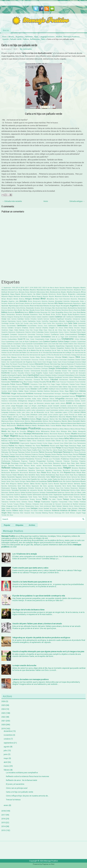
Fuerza (72, 384)
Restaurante (15, 473)
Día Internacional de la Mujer (60, 352)
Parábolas (19, 448)
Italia (26, 403)
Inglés (76, 399)
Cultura (10, 344)
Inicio (6, 30)
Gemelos (75, 387)
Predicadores (55, 457)
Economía (78, 362)
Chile (66, 328)
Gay (70, 387)
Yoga (84, 513)
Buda (70, 314)
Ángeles (5, 301)
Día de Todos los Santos (60, 350)
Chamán (32, 328)
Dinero (65, 357)
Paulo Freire (42, 450)
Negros (19, 439)
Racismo (56, 463)
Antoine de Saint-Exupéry (33, 303)
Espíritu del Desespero (78, 373)
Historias (6, 393)
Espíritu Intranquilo (9, 375)
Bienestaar (44, 312)
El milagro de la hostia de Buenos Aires (28, 610)
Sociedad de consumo (28, 490)
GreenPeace (64, 389)
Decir (76, 344)
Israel (22, 403)
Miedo (4, 431)
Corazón (37, 337)
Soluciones (5, 493)
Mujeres (14, 436)
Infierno (52, 399)
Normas (83, 439)
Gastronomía (54, 387)
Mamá (72, 419)
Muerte (74, 434)
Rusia (76, 475)
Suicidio (45, 495)
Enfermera (72, 368)
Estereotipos (69, 375)
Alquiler (51, 296)
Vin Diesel (34, 511)
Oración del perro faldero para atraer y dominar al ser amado (37, 624)
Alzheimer (66, 296)
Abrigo (20, 290)
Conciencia (40, 334)
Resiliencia (66, 470)
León (23, 412)
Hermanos (55, 391)
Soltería (83, 490)
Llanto (40, 415)
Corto (66, 337)
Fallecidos (77, 377)
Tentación (9, 499)
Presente (22, 459)
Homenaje (38, 393)
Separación (35, 486)
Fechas (47, 380)
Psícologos (23, 463)
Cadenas (58, 317)
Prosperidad (41, 461)
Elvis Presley (31, 366)
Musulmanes (52, 436)
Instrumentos (13, 401)
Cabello (52, 317)
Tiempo (66, 499)
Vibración (82, 508)
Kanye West (58, 408)
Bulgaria (10, 317)
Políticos (34, 457)
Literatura (34, 415)
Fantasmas (28, 380)
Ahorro (24, 294)
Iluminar (72, 396)
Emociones (48, 366)
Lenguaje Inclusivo (47, 37)
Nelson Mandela (28, 438)
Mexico (67, 429)
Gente (9, 389)
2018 (31, 288)
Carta (70, 323)
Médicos (28, 426)
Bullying (17, 317)
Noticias (5, 441)
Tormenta (12, 502)
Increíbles (28, 399)
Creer (47, 339)
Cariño (17, 323)
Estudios (5, 377)
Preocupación (13, 459)
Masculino (47, 423)
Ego (59, 364)
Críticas (83, 339)
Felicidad (54, 379)
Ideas (46, 396)
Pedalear (70, 450)
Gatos (65, 387)
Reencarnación (81, 466)
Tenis (3, 499)
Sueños (24, 495)
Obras (34, 441)
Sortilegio (43, 493)
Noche (77, 438)
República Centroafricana (18, 470)
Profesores (16, 461)
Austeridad (59, 308)
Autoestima (72, 308)
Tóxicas (31, 502)
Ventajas (34, 508)
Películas (5, 452)
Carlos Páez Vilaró (40, 323)
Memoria (76, 426)
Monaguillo (82, 431)
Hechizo (47, 391)
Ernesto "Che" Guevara (70, 371)
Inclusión (20, 399)
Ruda (72, 475)
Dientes (32, 357)
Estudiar (82, 375)
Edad (84, 362)
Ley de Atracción (37, 412)
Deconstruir (82, 344)
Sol (45, 490)
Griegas (71, 389)
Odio (53, 441)
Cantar (39, 321)
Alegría (65, 294)
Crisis (59, 339)
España (39, 373)
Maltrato (66, 419)
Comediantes (54, 332)
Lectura (67, 410)
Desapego (23, 348)
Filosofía (43, 382)
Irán (11, 403)
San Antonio (82, 477)
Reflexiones (35, 39)
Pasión (83, 448)
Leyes (65, 412)
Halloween (33, 391)
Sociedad (15, 490)
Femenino (73, 380)
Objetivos (22, 441)
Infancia (45, 399)
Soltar (78, 490)
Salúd (58, 477)
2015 (3, 823)
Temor (71, 497)
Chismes (77, 328)
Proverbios (75, 461)
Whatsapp (58, 513)
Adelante (33, 292)
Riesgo (54, 473)
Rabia (50, 463)
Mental (44, 429)
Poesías (12, 456)
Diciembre (26, 357)
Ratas (73, 463)
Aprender (5, 306)
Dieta (38, 357)
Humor (30, 396)
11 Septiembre (6, 288)
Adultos (70, 292)
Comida (73, 332)
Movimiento (53, 434)
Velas (8, 508)
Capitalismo (71, 321)
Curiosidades (38, 344)
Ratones (83, 463)
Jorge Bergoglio (17, 406)
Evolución (30, 377)
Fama (84, 377)
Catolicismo (22, 326)
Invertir (83, 401)
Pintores (28, 454)
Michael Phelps (80, 429)
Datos (61, 344)
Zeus (11, 515)
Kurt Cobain (79, 408)
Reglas (38, 468)
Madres (59, 37)
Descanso (46, 348)
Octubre (48, 441)
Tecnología (53, 497)
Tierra (79, 499)
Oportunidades (80, 441)
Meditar (59, 426)
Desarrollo (31, 348)
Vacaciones (30, 506)
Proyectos (82, 461)
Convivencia (23, 337)
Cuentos (46, 341)
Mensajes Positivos (71, 37)
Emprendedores (7, 368)
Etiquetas (20, 525)
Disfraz (42, 360)
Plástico (66, 455)
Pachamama (81, 443)
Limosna (4, 415)
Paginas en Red (48, 864)
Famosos (12, 379)
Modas (75, 431)
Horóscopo (65, 394)
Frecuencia (34, 384)
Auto (65, 308)
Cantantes (32, 321)
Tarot (40, 497)
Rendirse (82, 468)
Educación (39, 364)
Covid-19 (21, 339)
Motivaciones (38, 434)
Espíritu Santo (22, 375)
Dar (57, 344)
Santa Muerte (53, 481)
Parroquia (65, 448)
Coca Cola (66, 330)
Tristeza (83, 502)
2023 (44, 288)
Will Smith (66, 513)
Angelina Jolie (14, 301)
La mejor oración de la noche (24, 665)
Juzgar (47, 408)
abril (5, 762)
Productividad (74, 459)
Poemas (5, 456)
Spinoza (68, 493)
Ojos (66, 441)
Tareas (35, 497)
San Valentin (76, 479)
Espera (51, 373)
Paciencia (5, 446)
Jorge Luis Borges (30, 406)
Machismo (54, 417)
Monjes (12, 434)
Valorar (59, 506)
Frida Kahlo (43, 384)
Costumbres (12, 339)
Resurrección (24, 473)
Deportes (52, 346)
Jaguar (31, 403)
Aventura (10, 310)
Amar (4, 299)
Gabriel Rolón (23, 387)
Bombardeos (11, 315)
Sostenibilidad (52, 492)
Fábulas (51, 377)
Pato (9, 450)
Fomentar (82, 382)
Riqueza (67, 472)
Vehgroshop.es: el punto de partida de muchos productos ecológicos (41, 638)
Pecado (60, 450)
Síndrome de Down (42, 488)
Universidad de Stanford (70, 504)
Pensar (15, 452)
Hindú (76, 391)
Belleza (4, 312)
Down (44, 362)
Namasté (60, 436)
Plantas (59, 454)
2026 (3, 701)
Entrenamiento (35, 371)
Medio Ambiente (39, 426)
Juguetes (27, 408)
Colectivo (28, 332)
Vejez (3, 508)
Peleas (83, 450)
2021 (3, 721)
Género (4, 389)
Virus (9, 513)
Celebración (52, 326)
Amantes (83, 296)
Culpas (4, 344)
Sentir (20, 486)
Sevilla (69, 486)
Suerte (30, 495)
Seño (24, 486)
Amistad (36, 299)
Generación (82, 387)
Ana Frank (59, 299)
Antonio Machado (48, 303)
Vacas (37, 506)
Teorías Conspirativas (21, 499)
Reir (46, 468)
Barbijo (59, 310)
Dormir (40, 362)
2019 (3, 729)
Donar (35, 362)
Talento (11, 497)
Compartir (5, 334)
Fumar (78, 384)
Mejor (64, 426)
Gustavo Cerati (7, 391)
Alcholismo (52, 294)
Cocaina (73, 330)
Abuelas (26, 290)
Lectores (61, 410)
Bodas (4, 315)
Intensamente (47, 401)
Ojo (63, 441)
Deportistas (60, 346)
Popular (7, 525)
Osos (75, 443)
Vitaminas (16, 513)
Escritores (6, 373)
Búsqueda (27, 317)
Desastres (39, 348)
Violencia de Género (68, 510)
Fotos (13, 384)
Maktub (52, 419)
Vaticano (77, 506)
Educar (47, 364)
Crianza (53, 339)
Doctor (78, 360)
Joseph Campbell (53, 406)
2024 (3, 709)
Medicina (21, 425)
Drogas (49, 362)
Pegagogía (77, 450)
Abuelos (33, 290)
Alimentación (26, 296)
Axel (24, 310)
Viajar (64, 508)
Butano (34, 317)
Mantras (28, 421)
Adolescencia (55, 292)
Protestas (67, 461)
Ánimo (30, 301)
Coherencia (12, 332)
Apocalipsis (77, 303)
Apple (84, 303)
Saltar (48, 477)
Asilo (42, 308)
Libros (83, 412)
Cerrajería (18, 328)
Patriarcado (15, 450)
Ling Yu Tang (20, 415)
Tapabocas (23, 497)
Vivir (22, 513)
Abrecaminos (13, 290)
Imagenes (81, 396)
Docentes (71, 360)
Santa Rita (62, 481)
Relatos (60, 468)
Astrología (48, 308)
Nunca (16, 441)
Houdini (80, 394)
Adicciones (41, 292)
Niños (72, 438)
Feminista (29, 37)
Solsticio (73, 490)
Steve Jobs (81, 492)
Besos (26, 312)
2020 (36, 288)
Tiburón (59, 499)
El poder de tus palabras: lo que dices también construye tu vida (39, 596)
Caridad (12, 323)
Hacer (26, 391)
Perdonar (21, 452)
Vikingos (27, 511)
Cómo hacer (81, 332)
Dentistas (31, 346)
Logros (61, 415)
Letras (28, 412)
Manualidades (37, 421)
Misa (58, 431)
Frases (26, 384)
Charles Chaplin (48, 328)
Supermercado (68, 495)
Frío (49, 384)
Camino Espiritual (57, 319)
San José (41, 479)
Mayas (4, 426)
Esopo (33, 373)
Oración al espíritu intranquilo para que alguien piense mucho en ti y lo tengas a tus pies (48, 652)
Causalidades (32, 326)
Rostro (67, 475)
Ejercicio (70, 364)
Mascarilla (20, 423)
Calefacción (70, 317)
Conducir (47, 334)
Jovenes (63, 406)
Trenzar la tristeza (13, 800)
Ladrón (28, 410)
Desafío (83, 346)
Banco (54, 310)
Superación (58, 495)
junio (6, 754)
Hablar (21, 391)
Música (37, 436)
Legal (76, 410)
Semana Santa (80, 484)
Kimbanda (71, 408)
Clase (45, 330)
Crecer (32, 339)
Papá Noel (11, 448)
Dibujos (14, 357)
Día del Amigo (75, 350)
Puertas (36, 463)
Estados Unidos (51, 375)
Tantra (16, 497)
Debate (65, 344)
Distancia (55, 360)
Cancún (19, 321)
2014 (18, 288)
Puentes (30, 463)
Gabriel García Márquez (10, 387)
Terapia (32, 499)
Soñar (23, 492)
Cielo (16, 330)
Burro (22, 317)
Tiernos (73, 499)
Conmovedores (71, 334)
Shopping (14, 488)
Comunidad (31, 334)
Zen (8, 515)
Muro (32, 436)
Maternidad (72, 423)
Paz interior (53, 450)
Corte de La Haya (58, 337)
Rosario (62, 475)
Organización (25, 443)
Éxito (36, 377)
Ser (41, 486)
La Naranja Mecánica (18, 410)
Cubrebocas (34, 342)
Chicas (61, 328)
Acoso (84, 290)
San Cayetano (13, 479)
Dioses (83, 357)
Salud (53, 477)
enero (6, 805)
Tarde (30, 497)
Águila (18, 294)
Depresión (69, 346)
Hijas (36, 37)
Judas (4, 408)
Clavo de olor (53, 330)
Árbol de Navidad (36, 306)
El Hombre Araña (80, 364)
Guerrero (83, 389)
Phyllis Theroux (10, 455)
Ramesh (63, 463)
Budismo (76, 314)
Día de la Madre (29, 350)
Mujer (6, 436)
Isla (18, 403)
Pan (34, 446)
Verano (41, 508)
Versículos (53, 508)
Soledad (57, 490)
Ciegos (11, 330)
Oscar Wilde (64, 443)
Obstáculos (41, 441)
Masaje (13, 423)
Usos (23, 506)
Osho (70, 443)
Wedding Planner (48, 513)
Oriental (39, 443)
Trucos (4, 504)
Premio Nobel (72, 457)
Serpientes (58, 486)
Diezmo (43, 357)
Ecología (71, 362)
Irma (15, 403)
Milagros (31, 431)
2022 (40, 288)
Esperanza (59, 373)
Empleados (64, 366)
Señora (28, 486)
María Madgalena (55, 421)
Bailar (43, 310)
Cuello (41, 342)
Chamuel (38, 328)
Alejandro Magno (7, 296)
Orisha (45, 443)
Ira (8, 403)
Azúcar (38, 310)
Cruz (3, 342)
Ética (10, 377)
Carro (65, 323)
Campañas (68, 319)
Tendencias (77, 497)
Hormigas (58, 394)
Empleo (71, 366)
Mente (49, 429)
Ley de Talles (49, 412)
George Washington (18, 389)
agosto (7, 747)
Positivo (47, 456)
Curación (29, 344)
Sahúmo (25, 477)
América (22, 299)
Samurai (74, 477)
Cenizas (4, 328)
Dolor (84, 360)
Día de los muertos (44, 350)
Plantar (54, 455)
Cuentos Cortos (57, 341)
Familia (4, 379)
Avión (20, 310)
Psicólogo (15, 463)
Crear (27, 339)
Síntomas (52, 488)
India (34, 399)
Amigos (28, 299)
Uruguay (9, 506)
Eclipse (65, 362)
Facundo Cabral (68, 377)
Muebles (68, 434)
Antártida (66, 301)
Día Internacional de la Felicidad (38, 353)
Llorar (45, 415)
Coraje (30, 337)
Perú (72, 452)
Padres (11, 446)
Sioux (58, 488)
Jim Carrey (77, 403)
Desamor (5, 348)
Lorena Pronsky (69, 415)
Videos (15, 510)
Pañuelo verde (16, 39)
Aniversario (37, 301)
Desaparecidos (14, 348)
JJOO (84, 403)
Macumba (62, 417)
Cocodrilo (4, 332)
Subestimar (10, 495)
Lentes (19, 412)
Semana (70, 484)
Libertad (77, 412)
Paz (48, 450)
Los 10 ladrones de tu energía (25, 554)
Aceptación (77, 290)
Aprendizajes (14, 306)
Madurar (18, 419)
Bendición (11, 312)
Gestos (28, 389)
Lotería (15, 417)
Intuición (62, 401)
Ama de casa (74, 296)
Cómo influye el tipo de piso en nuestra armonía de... (27, 796)
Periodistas (35, 452)
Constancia (5, 337)
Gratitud (52, 389)
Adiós (47, 292)
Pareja (58, 448)
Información (69, 399)
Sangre (4, 481)
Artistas (23, 308)
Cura (23, 344)
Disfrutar (48, 360)
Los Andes (79, 415)
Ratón (78, 463)
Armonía (4, 308)
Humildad (23, 396)
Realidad (11, 466)
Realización (19, 466)
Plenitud (76, 455)
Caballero (45, 317)
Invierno (4, 403)
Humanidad (15, 396)
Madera (69, 417)
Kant (52, 408)
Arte (9, 308)
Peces (65, 450)
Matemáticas (56, 423)
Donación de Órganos (24, 362)
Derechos (77, 346)
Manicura (5, 421)
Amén (16, 299)
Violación (48, 511)
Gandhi (42, 387)
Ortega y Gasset (53, 443)
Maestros (26, 419)
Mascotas (29, 423)
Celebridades (62, 326)
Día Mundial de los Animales (61, 355)
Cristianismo (68, 339)
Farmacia (37, 380)
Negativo (5, 438)
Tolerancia (5, 502)
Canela (25, 321)
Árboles (46, 306)
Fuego (53, 384)
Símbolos (31, 488)
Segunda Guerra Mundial (50, 484)
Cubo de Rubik (24, 342)
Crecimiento (40, 339)
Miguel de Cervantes (19, 431)
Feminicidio (6, 382)
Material (64, 423)
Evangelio (16, 377)
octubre (7, 739)
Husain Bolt (38, 396)
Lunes (40, 417)
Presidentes (30, 459)
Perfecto (28, 452)
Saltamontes (42, 477)
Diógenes (72, 357)
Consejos (82, 334)
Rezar (44, 472)
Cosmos (4, 339)
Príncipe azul (47, 459)
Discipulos (16, 360)
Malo (60, 419)
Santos (20, 484)
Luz (48, 417)
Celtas (75, 326)
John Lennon (6, 406)
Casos (4, 326)
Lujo (36, 417)
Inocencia (5, 401)
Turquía (16, 504)
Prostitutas (50, 461)
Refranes (25, 468)
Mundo (21, 436)
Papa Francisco (70, 446)
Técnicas (45, 497)
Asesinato (30, 308)
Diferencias (50, 357)
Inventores (70, 401)
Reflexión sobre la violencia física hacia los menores (27, 776)
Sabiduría (82, 475)
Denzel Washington (41, 346)
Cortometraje (73, 337)
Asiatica (37, 308)
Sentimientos (12, 486)
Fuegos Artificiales (62, 384)
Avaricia (4, 310)
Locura (55, 415)
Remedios (75, 468)
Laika (33, 410)
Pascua (78, 448)
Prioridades (56, 459)
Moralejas (28, 434)
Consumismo (14, 337)
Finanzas (63, 382)
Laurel (48, 410)
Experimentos (43, 377)
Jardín (57, 403)
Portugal (41, 457)
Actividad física (13, 292)
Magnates (45, 419)
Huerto (4, 396)
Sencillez (4, 486)
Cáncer (4, 321)
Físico (77, 382)
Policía (22, 457)
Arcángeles (65, 306)
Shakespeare (6, 488)
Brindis (59, 315)
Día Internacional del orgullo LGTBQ (39, 355)
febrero (7, 770)
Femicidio (82, 380)
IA (43, 396)
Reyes (39, 473)
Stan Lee (74, 493)
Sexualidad (81, 486)
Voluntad (38, 513)
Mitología (64, 431)
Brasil (48, 314)
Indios (39, 399)
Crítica (77, 339)
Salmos (34, 477)
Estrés (77, 375)
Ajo (34, 294)
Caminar (46, 319)
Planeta (48, 454)
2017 (27, 288)
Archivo (32, 525)
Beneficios (19, 312)
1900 (13, 288)
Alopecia (39, 296)
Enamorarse (29, 369)
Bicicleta (37, 312)
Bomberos (19, 315)
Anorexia (51, 301)
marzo (6, 766)
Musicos (44, 436)
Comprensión (22, 334)
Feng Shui (23, 382)
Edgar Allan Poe (7, 364)
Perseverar (49, 452)
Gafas (31, 387)
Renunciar (5, 470)
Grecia (58, 389)
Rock (26, 475)
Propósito (32, 461)
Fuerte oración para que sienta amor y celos (30, 568)
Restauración (6, 473)
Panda (38, 446)
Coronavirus (46, 337)
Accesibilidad (62, 290)
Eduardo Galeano (29, 364)
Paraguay (33, 448)
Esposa (42, 375)
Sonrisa (17, 493)
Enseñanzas (19, 371)
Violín (80, 511)
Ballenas (48, 310)
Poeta (17, 457)
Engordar (4, 371)
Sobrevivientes (6, 490)
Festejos (30, 382)
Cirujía (36, 330)
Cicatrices (5, 330)
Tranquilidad (63, 502)
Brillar (53, 315)
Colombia (40, 332)
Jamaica (47, 403)
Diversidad (63, 360)
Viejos (21, 511)
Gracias (34, 389)
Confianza (55, 334)
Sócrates (41, 490)
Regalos (32, 468)
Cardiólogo (5, 323)
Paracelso (26, 448)
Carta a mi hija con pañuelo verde (19, 45)
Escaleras (82, 371)
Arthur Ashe (16, 308)
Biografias (60, 312)
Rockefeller (32, 475)
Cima (27, 330)
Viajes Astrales (73, 508)
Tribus (70, 502)
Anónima (45, 301)
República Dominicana (54, 470)
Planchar (41, 455)
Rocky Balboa (41, 475)
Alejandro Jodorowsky (77, 294)
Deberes (71, 344)
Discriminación (26, 360)
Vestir (60, 508)
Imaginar (4, 399)
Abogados (76, 288)
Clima (60, 330)
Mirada (53, 431)
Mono (17, 434)
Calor (9, 319)
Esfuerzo (28, 373)
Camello (40, 319)
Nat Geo (66, 436)
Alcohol (59, 294)
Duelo (60, 362)
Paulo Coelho (32, 450)
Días (9, 357)
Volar (33, 513)
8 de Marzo (50, 288)
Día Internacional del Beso (17, 355)
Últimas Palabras (25, 504)
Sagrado (19, 477)
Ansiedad (59, 301)
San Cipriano (22, 479)
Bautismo (77, 310)
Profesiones (6, 461)
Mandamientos (81, 419)
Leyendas (58, 412)
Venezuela (14, 508)
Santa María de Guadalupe (36, 481)
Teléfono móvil (63, 497)
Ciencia (22, 330)
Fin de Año (51, 382)
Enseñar (27, 371)
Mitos (70, 431)
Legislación (82, 410)
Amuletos (50, 299)
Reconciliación (47, 466)
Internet (55, 401)
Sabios (4, 477)
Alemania (17, 296)
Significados (23, 488)
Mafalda (33, 419)
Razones (4, 466)
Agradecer (5, 294)
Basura (71, 310)
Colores (47, 332)
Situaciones (74, 488)
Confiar (62, 334)
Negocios (12, 438)
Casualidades (11, 326)
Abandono (69, 288)
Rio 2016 (60, 473)
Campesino (76, 319)
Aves (16, 310)
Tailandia (5, 497)
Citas (41, 330)
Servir (64, 486)
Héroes (62, 391)
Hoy (84, 394)
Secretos (38, 484)
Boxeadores (34, 315)
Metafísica (56, 429)
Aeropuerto (77, 292)
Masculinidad (38, 423)
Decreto (13, 346)
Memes (69, 426)
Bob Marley (81, 312)
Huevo (8, 396)
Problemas (65, 459)
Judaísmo (82, 406)
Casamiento (82, 323)
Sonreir (12, 492)
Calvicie (14, 319)
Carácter (83, 321)
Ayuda (32, 310)
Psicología (6, 463)
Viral (84, 510)
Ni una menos (45, 438)
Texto (43, 39)
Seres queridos (48, 486)
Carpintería (59, 323)
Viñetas (41, 511)
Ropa (57, 475)
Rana (69, 463)
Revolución (32, 473)
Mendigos (82, 426)
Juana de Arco (72, 406)
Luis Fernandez (29, 417)
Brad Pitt (42, 315)
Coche (79, 330)
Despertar (60, 348)
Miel (9, 431)
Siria (62, 488)
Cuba (17, 342)
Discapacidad (7, 360)
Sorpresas (36, 493)
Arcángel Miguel (55, 306)
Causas (40, 326)
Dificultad (58, 357)
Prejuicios (64, 457)
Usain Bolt (17, 506)
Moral (21, 434)
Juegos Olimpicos (18, 408)
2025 (3, 705)
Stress (3, 495)
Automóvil (82, 308)
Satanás (26, 484)
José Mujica (42, 406)
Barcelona (65, 310)
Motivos (47, 434)
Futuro (83, 384)
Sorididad (29, 493)
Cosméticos (82, 337)
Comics (61, 332)
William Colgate (75, 513)
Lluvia (50, 415)
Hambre (40, 391)
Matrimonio (81, 423)
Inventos (77, 401)
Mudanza (61, 434)
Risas (73, 473)
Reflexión (6, 468)
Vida (3, 510)
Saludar (64, 477)
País (16, 446)
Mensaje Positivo (8, 429)
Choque (83, 328)
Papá (62, 446)
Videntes (9, 511)
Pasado (71, 448)
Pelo (10, 452)
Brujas (64, 314)
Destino (68, 348)
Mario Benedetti (74, 421)
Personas (67, 452)
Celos (70, 326)
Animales (23, 301)
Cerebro (11, 328)
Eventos (23, 377)
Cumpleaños (17, 344)
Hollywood (21, 393)
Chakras (25, 328)
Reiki (42, 468)
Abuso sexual (52, 290)
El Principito (6, 366)
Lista (27, 415)
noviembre (8, 735)
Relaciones (53, 468)
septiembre (8, 743)
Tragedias (54, 502)
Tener (84, 497)
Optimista (5, 443)
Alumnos (58, 296)
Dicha (20, 357)
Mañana (45, 421)
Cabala (39, 317)
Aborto (11, 37)
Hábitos (15, 391)
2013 (3, 830)
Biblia (31, 312)
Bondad (26, 314)
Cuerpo (67, 341)
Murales (27, 436)
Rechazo (27, 466)
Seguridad (63, 484)
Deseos (53, 348)
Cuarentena (10, 342)
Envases (51, 371)
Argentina (20, 37)
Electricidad (16, 366)
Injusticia (82, 399)
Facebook (58, 377)
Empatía (57, 366)
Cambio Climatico (31, 319)
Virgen (4, 513)
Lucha (20, 417)
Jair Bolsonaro (39, 403)
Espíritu (66, 373)
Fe (42, 379)
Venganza (22, 508)
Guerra (77, 389)
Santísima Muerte (79, 481)
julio (5, 750)
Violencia (56, 510)
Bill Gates (52, 312)
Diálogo (74, 355)
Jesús (69, 403)
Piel (23, 455)
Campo (83, 319)
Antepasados (75, 301)
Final (58, 382)
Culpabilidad (81, 342)
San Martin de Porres (65, 479)
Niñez (67, 438)
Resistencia (75, 470)
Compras (13, 334)
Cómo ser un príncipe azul (17, 788)
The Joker (52, 499)
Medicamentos (12, 426)
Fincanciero (70, 382)
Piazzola (18, 455)
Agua (12, 294)
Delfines (24, 346)
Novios (11, 441)
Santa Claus (11, 481)
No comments (26, 49)
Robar (84, 473)
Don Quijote (11, 362)
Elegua (24, 366)
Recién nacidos (36, 466)
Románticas (51, 475)
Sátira (32, 484)
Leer (72, 410)
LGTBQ (70, 412)
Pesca (76, 452)
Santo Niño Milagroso (9, 484)
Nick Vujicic (55, 439)
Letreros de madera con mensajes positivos (30, 679)
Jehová (63, 403)
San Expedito (32, 479)
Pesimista (82, 452)
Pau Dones (23, 450)
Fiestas (36, 382)
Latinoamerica (40, 410)
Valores (65, 506)
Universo (82, 504)
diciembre (8, 731)
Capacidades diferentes (57, 321)
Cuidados (73, 342)
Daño (54, 344)
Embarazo (40, 366)
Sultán (51, 495)
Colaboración (20, 332)
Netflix (37, 439)
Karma (65, 408)
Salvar (69, 477)
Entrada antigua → (77, 201)
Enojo (11, 371)
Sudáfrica (17, 495)
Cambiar (21, 319)
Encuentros (37, 369)
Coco (84, 330)
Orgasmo (33, 443)
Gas (47, 387)
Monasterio (5, 434)
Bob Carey (73, 312)
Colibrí (34, 332)
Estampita (61, 375)
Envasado (44, 371)
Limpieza (11, 415)
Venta (28, 508)
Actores (22, 292)
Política (26, 39)
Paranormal (47, 448)
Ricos (49, 473)
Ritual (79, 473)
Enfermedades (62, 368)
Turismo (10, 504)
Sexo (74, 486)
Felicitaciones (64, 380)
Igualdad (65, 396)
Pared (54, 448)
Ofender (58, 441)
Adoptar (63, 292)
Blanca (66, 312)
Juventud (41, 408)
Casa (75, 323)
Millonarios (45, 431)
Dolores (4, 362)
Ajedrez (30, 294)
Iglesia (51, 396)
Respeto (83, 470)
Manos (12, 421)
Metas (62, 429)
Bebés (83, 310)
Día (73, 348)
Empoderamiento (80, 366)
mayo (6, 758)
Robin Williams (18, 475)
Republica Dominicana (36, 470)
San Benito (5, 479)
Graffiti (40, 389)
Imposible (12, 399)
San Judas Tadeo (51, 479)
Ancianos (82, 299)
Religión (67, 468)
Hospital (73, 393)
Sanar (83, 479)
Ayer (28, 310)
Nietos (62, 438)
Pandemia (45, 446)
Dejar (19, 346)
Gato (60, 387)
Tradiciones (45, 502)
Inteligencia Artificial (35, 401)
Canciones (12, 321)
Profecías (83, 459)
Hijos (71, 391)
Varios (71, 506)
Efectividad (53, 364)
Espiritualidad (33, 375)
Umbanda (36, 504)
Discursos (35, 360)
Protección (59, 461)
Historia (82, 391)
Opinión (5, 39)
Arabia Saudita (24, 306)
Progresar (24, 461)
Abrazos (5, 290)
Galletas (36, 387)
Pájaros (22, 446)
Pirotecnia (35, 455)
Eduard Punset (17, 364)
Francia (19, 384)
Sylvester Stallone (80, 495)
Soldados (50, 490)
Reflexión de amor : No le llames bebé (22, 780)
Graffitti (45, 389)
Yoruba (4, 515)
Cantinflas (45, 321)
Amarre (10, 299)
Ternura (38, 499)
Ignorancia (58, 396)
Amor (43, 299)
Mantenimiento (19, 421)
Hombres (29, 393)
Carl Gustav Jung (26, 323)
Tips (84, 499)
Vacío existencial (45, 506)
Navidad (82, 436)
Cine (31, 330)
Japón (53, 403)
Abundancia (41, 290)
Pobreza (82, 454)
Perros (42, 452)
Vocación (27, 513)
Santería (69, 481)
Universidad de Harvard (52, 504)
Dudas (55, 362)
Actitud (4, 292)
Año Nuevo (59, 303)
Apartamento (68, 303)
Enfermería (81, 368)
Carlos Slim (51, 323)
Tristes (76, 502)
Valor (54, 506)
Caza (45, 326)
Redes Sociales (69, 466)
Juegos (9, 408)
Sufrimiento (37, 495)
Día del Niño (11, 353)
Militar (38, 431)
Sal (29, 477)
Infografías (60, 399)
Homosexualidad (48, 394)
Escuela (21, 373)
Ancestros (74, 299)
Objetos (29, 441)
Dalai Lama (48, 344)
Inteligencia (22, 401)
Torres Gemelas (22, 502)
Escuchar (14, 373)
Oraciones (14, 443)
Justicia (34, 408)
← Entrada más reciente (12, 201)
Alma (34, 296)
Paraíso (40, 448)
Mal (57, 419)
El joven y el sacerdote (15, 784)
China (71, 328)
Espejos (45, 373)
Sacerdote (11, 477)
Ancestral (67, 299)
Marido (64, 421)
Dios (78, 357)
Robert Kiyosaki (7, 475)
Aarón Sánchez (60, 288)
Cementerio (82, 326)
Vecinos (83, 506)
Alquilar (45, 296)
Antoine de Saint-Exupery (16, 303)
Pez (3, 455)
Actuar (27, 292)
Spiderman (61, 493)
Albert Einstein (42, 294)
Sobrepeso (82, 488)
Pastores (4, 450)
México (73, 429)
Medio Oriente (50, 426)
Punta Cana (43, 463)
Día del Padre (21, 352)
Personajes (58, 452)
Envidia (58, 371)
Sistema (67, 488)
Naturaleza (74, 436)
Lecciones (54, 410)
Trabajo (37, 502)
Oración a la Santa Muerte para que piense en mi (32, 582)
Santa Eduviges (20, 481)
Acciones (70, 290)
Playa (70, 455)
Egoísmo (64, 364)
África (83, 292)
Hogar (14, 393)
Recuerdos (57, 466)
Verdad (46, 508)
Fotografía (5, 384)
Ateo (54, 308)
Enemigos (45, 369)
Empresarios (19, 368)
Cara (78, 321)
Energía (52, 368)
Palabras (29, 446)
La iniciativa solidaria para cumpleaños (22, 773)
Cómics (67, 332)
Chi (57, 328)
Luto (44, 417)
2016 (22, 288)
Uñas (3, 506)
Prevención (39, 459)
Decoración (6, 346)
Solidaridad (65, 490)
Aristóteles (82, 306)
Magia (39, 419)
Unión (42, 504)
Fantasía (21, 380)
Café (64, 317)
